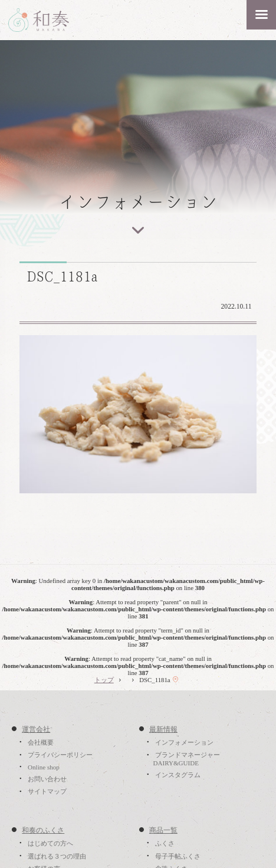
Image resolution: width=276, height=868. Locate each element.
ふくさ (165, 843)
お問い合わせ (47, 779)
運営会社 (36, 729)
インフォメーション (184, 742)
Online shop (44, 767)
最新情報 (163, 729)
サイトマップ (47, 792)
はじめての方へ (50, 843)
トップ (104, 680)
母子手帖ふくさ (178, 856)
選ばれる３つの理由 (57, 856)
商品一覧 (163, 830)
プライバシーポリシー (60, 755)
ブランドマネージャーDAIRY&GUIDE (186, 759)
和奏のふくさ (43, 830)
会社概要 (41, 742)
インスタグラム (178, 775)
